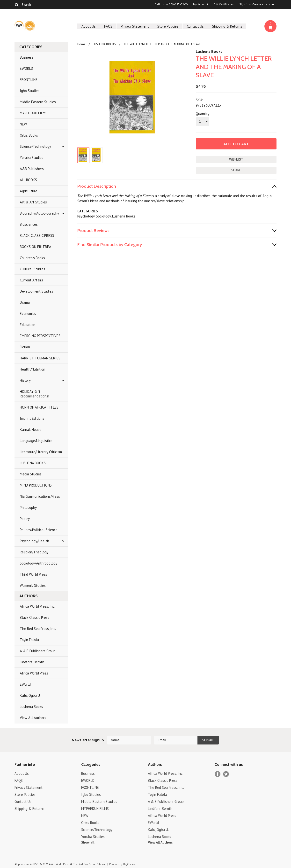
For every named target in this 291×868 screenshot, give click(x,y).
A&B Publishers (32, 169)
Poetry (25, 519)
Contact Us (195, 26)
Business (27, 57)
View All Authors (33, 718)
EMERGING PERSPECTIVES (40, 336)
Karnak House (31, 430)
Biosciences (29, 224)
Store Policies (168, 26)
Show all (88, 842)
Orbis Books (29, 135)
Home (81, 44)
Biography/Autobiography (39, 213)
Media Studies (31, 474)
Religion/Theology (34, 552)
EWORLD (26, 68)
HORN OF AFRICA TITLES (39, 407)
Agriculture (29, 191)
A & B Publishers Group (38, 651)
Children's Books (32, 258)
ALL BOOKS (28, 180)
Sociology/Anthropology (39, 563)
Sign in (244, 4)
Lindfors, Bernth (32, 662)
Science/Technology (35, 146)
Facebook (218, 774)
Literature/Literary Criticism (41, 452)
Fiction (25, 347)
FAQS (108, 26)
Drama (25, 302)
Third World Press (33, 574)
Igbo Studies (30, 91)
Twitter (226, 774)
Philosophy (28, 508)
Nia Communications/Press (40, 496)
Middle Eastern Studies (38, 102)
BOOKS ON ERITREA (36, 247)
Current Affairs (31, 280)
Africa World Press (34, 673)
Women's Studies (33, 585)
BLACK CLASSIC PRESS (37, 236)
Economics (28, 314)
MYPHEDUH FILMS (34, 113)
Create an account (264, 4)
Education (28, 325)
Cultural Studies (33, 269)
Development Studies (36, 291)
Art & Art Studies (33, 202)
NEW (23, 124)
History (25, 380)
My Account (201, 4)
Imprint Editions (32, 418)
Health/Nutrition (33, 369)
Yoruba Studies (32, 158)
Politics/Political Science (39, 530)
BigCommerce (131, 864)
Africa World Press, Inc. (37, 606)
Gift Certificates (224, 4)
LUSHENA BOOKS (33, 463)
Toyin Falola (29, 640)
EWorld (25, 684)
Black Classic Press (35, 617)
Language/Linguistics (36, 441)
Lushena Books (31, 707)
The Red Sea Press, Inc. (38, 629)
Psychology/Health (34, 541)
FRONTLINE (29, 80)
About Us (89, 26)
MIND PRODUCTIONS (36, 485)
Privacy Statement (135, 26)
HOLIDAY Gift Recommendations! (34, 394)
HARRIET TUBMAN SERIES (40, 358)
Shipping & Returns (227, 26)
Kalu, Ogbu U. (30, 695)
